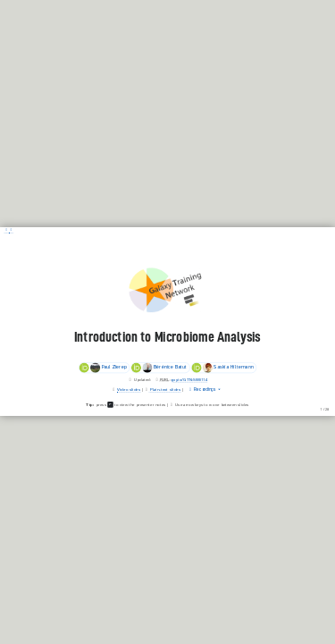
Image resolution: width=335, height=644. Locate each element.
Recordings (202, 390)
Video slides (129, 390)
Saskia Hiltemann (222, 368)
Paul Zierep (102, 368)
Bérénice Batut (159, 368)
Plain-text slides (165, 390)
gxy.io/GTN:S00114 (189, 380)
